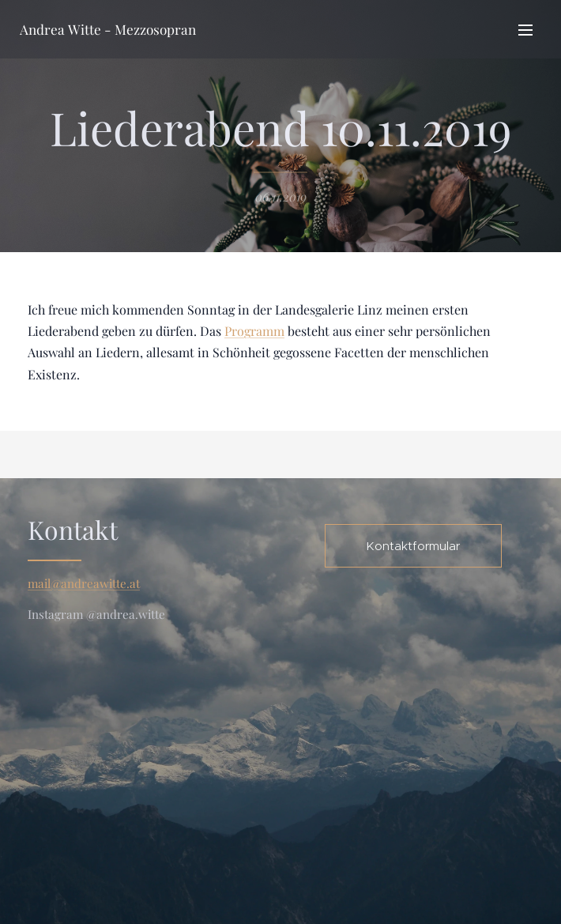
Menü (525, 30)
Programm (254, 331)
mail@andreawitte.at (84, 583)
